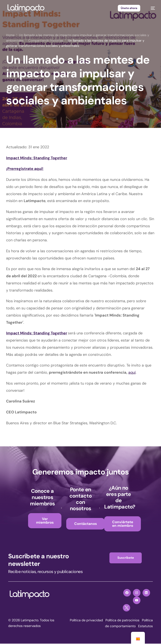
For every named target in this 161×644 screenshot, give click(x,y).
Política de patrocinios (134, 621)
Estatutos (145, 626)
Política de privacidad (97, 621)
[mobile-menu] (151, 8)
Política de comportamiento (114, 626)
